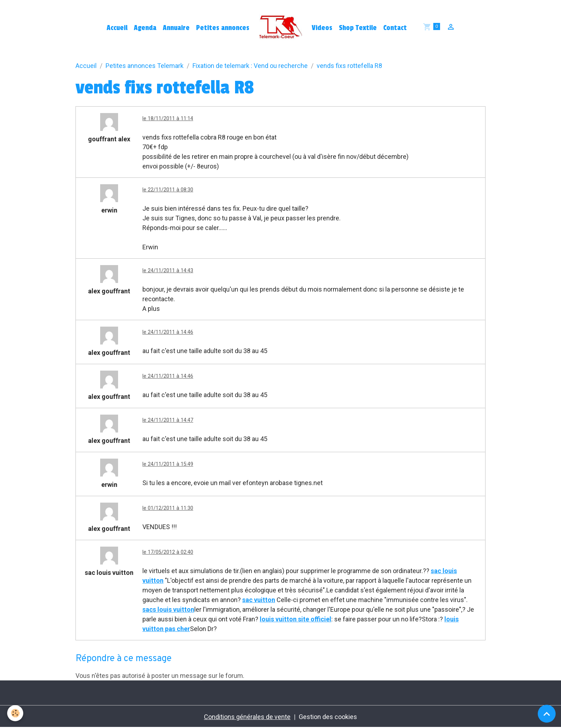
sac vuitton (259, 600)
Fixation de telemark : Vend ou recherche (250, 66)
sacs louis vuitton (168, 609)
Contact (395, 28)
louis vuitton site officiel (296, 619)
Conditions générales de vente (247, 717)
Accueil (117, 28)
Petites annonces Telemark (145, 66)
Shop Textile (358, 28)
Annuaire (176, 28)
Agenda (145, 28)
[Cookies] (15, 713)
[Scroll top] (547, 714)
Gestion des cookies (328, 717)
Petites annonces (223, 28)
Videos (322, 28)
